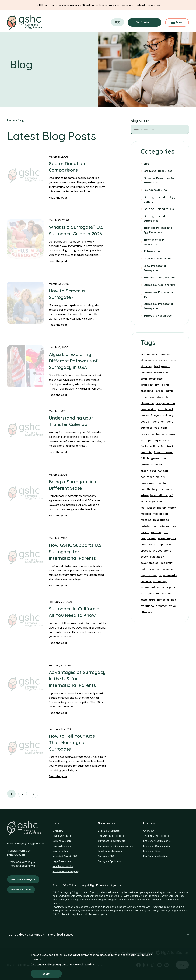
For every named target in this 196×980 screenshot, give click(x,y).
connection (148, 409)
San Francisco (151, 896)
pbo (166, 532)
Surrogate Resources (158, 316)
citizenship (163, 397)
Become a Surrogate (23, 879)
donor (170, 422)
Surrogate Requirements (112, 841)
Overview (58, 831)
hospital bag (149, 489)
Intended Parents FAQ (65, 856)
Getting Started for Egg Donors (159, 199)
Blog (146, 164)
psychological (150, 563)
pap (173, 526)
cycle (158, 415)
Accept (45, 974)
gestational (159, 458)
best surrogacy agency (141, 892)
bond (165, 385)
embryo (146, 434)
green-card (148, 471)
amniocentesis (166, 360)
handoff (163, 471)
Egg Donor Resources (158, 171)
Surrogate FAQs (107, 856)
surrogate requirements (121, 911)
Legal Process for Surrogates (155, 268)
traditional (148, 606)
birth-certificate (152, 379)
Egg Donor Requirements (157, 841)
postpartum (148, 538)
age (143, 354)
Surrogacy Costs (62, 841)
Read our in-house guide (99, 5)
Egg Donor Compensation (157, 846)
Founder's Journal (155, 190)
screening (160, 581)
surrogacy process (79, 911)
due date (146, 428)
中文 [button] (117, 22)
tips (174, 600)
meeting (146, 520)
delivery (168, 415)
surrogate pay (99, 911)
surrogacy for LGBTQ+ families (152, 911)
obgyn (165, 526)
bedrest (159, 372)
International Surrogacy (66, 871)
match (172, 508)
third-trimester (159, 600)
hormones (147, 483)
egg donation (167, 892)
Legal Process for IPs (157, 258)
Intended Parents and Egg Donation (158, 230)
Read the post (58, 198)
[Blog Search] (184, 129)
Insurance (166, 489)
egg (157, 428)
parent (145, 532)
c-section (147, 397)
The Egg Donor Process (156, 836)
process (146, 551)
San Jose (180, 896)
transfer (162, 606)
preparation (165, 544)
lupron (162, 508)
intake (145, 495)
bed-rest (146, 372)
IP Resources (152, 251)
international (159, 495)
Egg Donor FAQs (152, 851)
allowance (147, 360)
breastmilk (147, 391)
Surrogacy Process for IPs (158, 294)
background (162, 366)
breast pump (165, 391)
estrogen (147, 440)
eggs (164, 428)
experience (162, 440)
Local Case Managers (110, 851)
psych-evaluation (152, 557)
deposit (146, 422)
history (160, 477)
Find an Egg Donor (63, 846)
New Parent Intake (63, 866)
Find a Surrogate (62, 836)
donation (159, 422)
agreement (166, 354)
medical (146, 514)
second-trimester (152, 587)
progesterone (162, 551)
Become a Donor (21, 890)
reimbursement (166, 569)
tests (144, 600)
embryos (158, 434)
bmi (158, 385)
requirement (149, 575)
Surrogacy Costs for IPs (159, 285)
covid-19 (146, 415)
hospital (161, 483)
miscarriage (161, 520)
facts (144, 446)
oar (156, 526)
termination (164, 594)
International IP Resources (154, 242)
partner (156, 532)
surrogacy (147, 594)
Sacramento (167, 896)
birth (169, 372)
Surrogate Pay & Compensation (115, 846)
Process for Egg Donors (159, 278)
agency (152, 354)
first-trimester (163, 452)
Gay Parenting (61, 851)
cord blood (165, 409)
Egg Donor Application (155, 856)
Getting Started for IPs (159, 209)
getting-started (151, 465)
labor (144, 502)
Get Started (143, 22)
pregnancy (148, 544)
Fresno (62, 900)
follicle (145, 458)
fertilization (169, 446)
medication (160, 514)
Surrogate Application (110, 861)
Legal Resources (62, 861)
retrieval (146, 581)
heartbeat (147, 477)
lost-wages (148, 508)
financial (146, 452)
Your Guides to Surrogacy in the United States (98, 935)
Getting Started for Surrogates (156, 218)
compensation (165, 403)
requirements (168, 575)
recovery (167, 563)
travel (173, 606)
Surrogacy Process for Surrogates (158, 306)
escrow (170, 434)
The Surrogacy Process (111, 836)
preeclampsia (167, 538)
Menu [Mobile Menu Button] (177, 22)
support (171, 587)
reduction (147, 569)
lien (160, 502)
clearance (147, 403)
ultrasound (148, 612)
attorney (146, 366)
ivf (171, 495)
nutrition (146, 526)
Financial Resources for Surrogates (159, 180)
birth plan (147, 385)
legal (152, 502)
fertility (154, 446)
